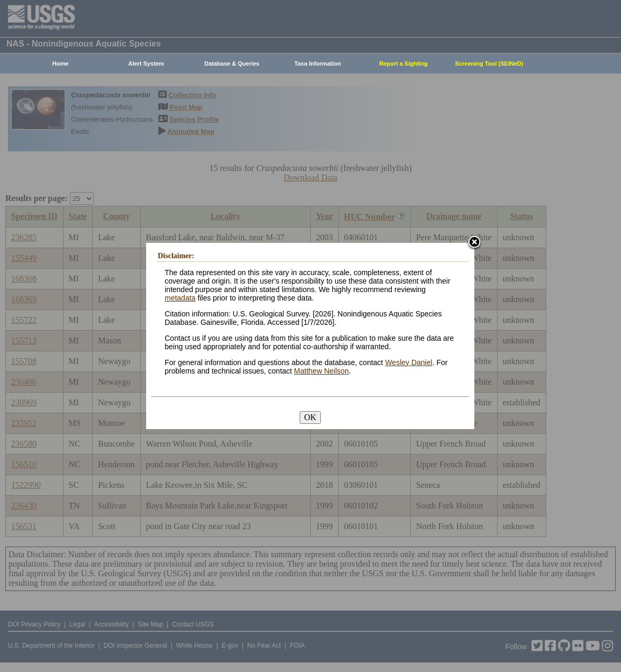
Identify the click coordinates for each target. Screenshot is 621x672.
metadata (180, 298)
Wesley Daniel (408, 362)
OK (310, 417)
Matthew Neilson (321, 371)
